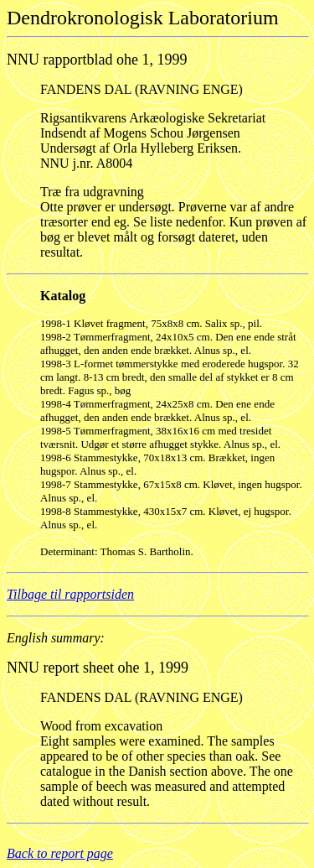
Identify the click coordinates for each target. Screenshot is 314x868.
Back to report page (60, 853)
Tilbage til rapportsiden (70, 594)
